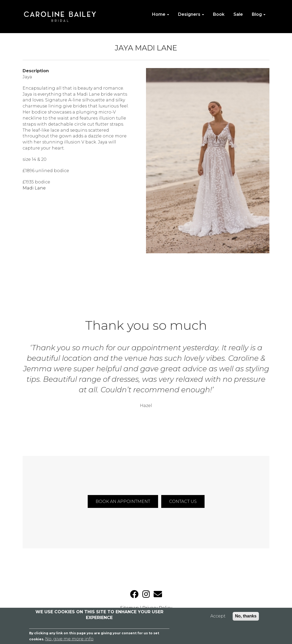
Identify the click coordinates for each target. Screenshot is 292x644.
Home (161, 14)
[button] (208, 161)
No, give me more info (69, 639)
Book (219, 14)
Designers (191, 14)
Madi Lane (34, 188)
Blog (259, 14)
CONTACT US (183, 501)
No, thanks (246, 616)
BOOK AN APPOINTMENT (123, 501)
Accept (218, 616)
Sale (238, 14)
